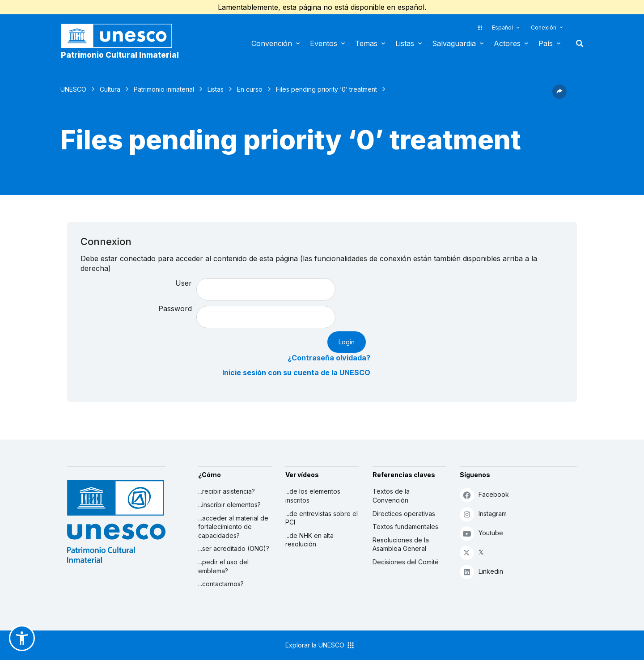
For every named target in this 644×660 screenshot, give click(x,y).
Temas (366, 43)
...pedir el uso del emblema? (223, 566)
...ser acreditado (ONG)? (234, 548)
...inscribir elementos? (229, 505)
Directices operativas (404, 514)
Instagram (483, 514)
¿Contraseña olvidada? (329, 358)
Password (175, 309)
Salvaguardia (454, 43)
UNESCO (73, 89)
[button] (559, 96)
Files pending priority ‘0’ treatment (326, 89)
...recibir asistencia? (227, 491)
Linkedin (481, 572)
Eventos (324, 43)
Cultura (110, 89)
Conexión (544, 27)
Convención (272, 43)
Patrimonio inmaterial (164, 89)
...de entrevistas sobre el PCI (322, 518)
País (546, 43)
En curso (250, 89)
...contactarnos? (221, 584)
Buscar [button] (577, 43)
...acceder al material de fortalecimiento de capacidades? (233, 527)
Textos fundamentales (405, 527)
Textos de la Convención (391, 496)
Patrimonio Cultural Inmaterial (120, 55)
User (184, 283)
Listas (405, 43)
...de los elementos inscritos (313, 496)
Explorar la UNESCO (320, 645)
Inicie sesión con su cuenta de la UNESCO (296, 372)
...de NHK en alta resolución (309, 540)
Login (347, 342)
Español (502, 27)
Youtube (481, 533)
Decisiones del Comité (406, 562)
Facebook (484, 495)
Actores (507, 43)
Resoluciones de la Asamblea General (401, 544)
